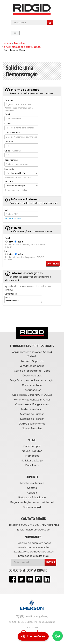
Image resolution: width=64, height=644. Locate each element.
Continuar (53, 264)
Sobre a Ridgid (32, 507)
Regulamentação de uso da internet (32, 502)
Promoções (32, 456)
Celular (13, 150)
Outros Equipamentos (32, 424)
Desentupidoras (32, 376)
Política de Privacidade (32, 498)
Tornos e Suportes (32, 361)
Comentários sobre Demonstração (12, 293)
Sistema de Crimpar (32, 414)
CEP (6, 210)
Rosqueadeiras (32, 390)
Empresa (9, 100)
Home (7, 43)
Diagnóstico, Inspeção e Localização (32, 380)
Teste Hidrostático (32, 409)
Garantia (32, 493)
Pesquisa (9, 181)
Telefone (9, 141)
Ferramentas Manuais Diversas (32, 400)
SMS (7, 251)
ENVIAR (50, 562)
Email (7, 114)
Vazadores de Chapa (32, 366)
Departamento (11, 160)
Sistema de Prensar (32, 419)
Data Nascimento (13, 132)
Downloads (32, 465)
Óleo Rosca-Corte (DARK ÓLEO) (32, 395)
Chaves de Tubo (32, 385)
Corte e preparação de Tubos (32, 371)
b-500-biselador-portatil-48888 (22, 47)
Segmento (9, 169)
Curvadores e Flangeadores (32, 404)
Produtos (19, 43)
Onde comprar (32, 446)
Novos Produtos (32, 428)
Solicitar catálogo (32, 461)
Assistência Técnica (32, 483)
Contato (8, 123)
